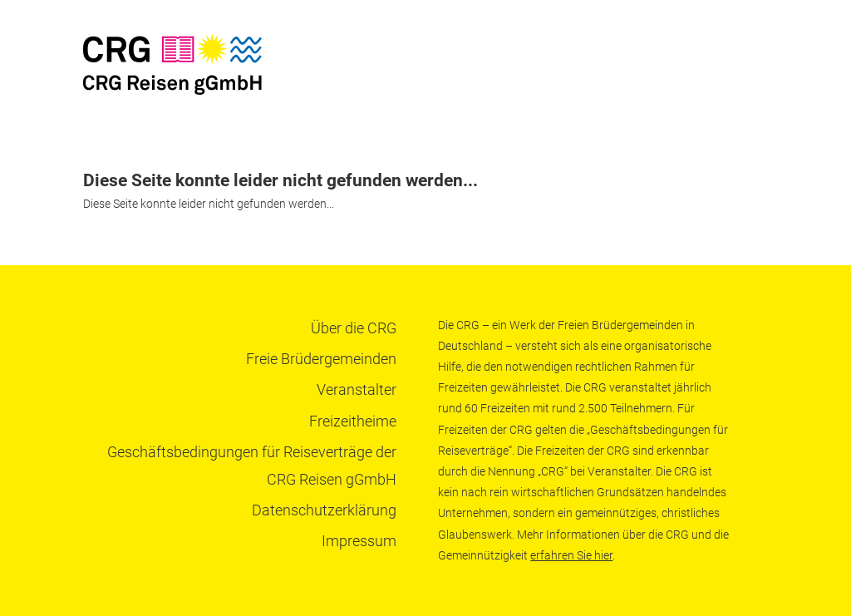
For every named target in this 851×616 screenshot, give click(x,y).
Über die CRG (354, 328)
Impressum (359, 541)
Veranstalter (357, 389)
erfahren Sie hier (571, 555)
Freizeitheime (353, 421)
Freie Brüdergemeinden (321, 359)
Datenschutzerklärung (324, 510)
